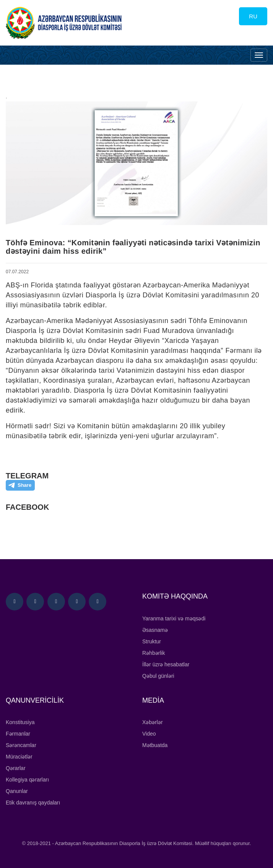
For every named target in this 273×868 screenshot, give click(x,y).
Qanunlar (17, 791)
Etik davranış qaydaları (33, 803)
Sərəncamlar (21, 745)
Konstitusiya (20, 722)
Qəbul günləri (158, 676)
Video (149, 734)
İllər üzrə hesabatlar (166, 664)
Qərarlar (16, 768)
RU (253, 16)
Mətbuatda (155, 745)
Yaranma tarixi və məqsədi (174, 618)
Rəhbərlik (154, 653)
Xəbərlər (153, 722)
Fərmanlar (18, 734)
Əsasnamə (155, 630)
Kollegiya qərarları (27, 780)
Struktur (152, 641)
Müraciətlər (19, 757)
